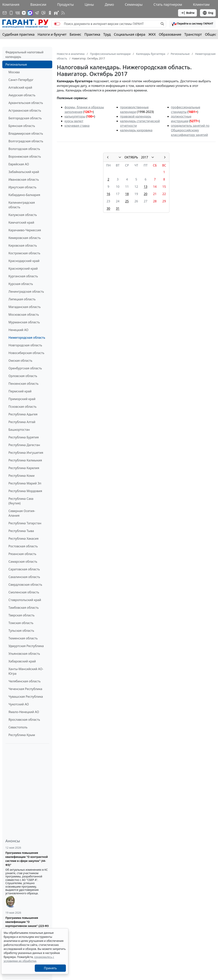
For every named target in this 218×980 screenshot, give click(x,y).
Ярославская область (24, 720)
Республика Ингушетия (26, 453)
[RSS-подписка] (63, 13)
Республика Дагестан (24, 445)
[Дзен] (24, 13)
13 (146, 187)
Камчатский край (21, 222)
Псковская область (22, 407)
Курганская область (23, 276)
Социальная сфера (130, 34)
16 (108, 194)
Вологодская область (24, 149)
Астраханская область (25, 110)
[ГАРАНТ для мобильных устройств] (11, 13)
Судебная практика (18, 34)
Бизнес (75, 34)
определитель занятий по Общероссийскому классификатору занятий (190, 130)
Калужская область (23, 215)
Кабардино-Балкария (24, 195)
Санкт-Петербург (21, 80)
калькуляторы (75, 116)
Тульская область (21, 631)
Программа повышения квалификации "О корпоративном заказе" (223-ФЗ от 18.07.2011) (27, 924)
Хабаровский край (22, 661)
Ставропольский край (25, 600)
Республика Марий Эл (25, 483)
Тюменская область (23, 638)
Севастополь (18, 727)
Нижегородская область (27, 338)
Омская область (20, 361)
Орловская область (23, 376)
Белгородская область (25, 118)
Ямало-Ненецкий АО (24, 712)
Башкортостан (19, 430)
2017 (145, 157)
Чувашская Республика (26, 697)
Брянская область (22, 126)
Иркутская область (22, 187)
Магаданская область (25, 307)
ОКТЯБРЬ (131, 157)
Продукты (65, 4)
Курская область (21, 284)
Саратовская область (24, 569)
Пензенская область (24, 384)
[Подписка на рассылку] (5, 13)
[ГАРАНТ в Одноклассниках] (50, 13)
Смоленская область (24, 592)
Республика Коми (22, 476)
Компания (11, 4)
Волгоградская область (26, 141)
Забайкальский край (24, 172)
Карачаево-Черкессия (25, 230)
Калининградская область (22, 205)
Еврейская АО (19, 164)
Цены (89, 4)
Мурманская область (24, 322)
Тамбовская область (24, 608)
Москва (14, 72)
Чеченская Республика (25, 689)
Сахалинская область (24, 577)
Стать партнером (168, 4)
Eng (208, 13)
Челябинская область (24, 681)
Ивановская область (24, 180)
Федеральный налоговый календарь (24, 54)
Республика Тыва (21, 531)
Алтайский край (20, 87)
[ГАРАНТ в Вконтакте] (18, 13)
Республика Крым (22, 735)
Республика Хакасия (23, 539)
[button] (192, 24)
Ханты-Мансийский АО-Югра (26, 671)
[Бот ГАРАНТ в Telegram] (43, 13)
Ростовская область (23, 546)
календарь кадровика (136, 130)
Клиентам (201, 4)
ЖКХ (152, 34)
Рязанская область (22, 554)
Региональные (16, 64)
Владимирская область (26, 133)
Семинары (134, 4)
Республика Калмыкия (25, 460)
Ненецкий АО (18, 330)
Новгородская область (25, 345)
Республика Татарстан (25, 523)
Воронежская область (25, 156)
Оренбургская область (25, 368)
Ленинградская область (26, 292)
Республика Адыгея (23, 414)
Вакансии (38, 4)
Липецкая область (22, 299)
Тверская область (22, 615)
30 (108, 208)
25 (127, 201)
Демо (109, 4)
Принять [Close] (50, 968)
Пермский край (20, 391)
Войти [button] (188, 13)
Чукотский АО (19, 704)
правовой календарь (136, 116)
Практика (92, 34)
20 (146, 194)
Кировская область (23, 245)
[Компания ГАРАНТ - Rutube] (56, 13)
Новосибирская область (26, 353)
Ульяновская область (24, 654)
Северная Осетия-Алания (22, 513)
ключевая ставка (77, 126)
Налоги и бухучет (52, 34)
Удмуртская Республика (26, 646)
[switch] (57, 24)
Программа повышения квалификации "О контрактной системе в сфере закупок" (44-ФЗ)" (27, 859)
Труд (107, 34)
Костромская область (24, 253)
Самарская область (23, 562)
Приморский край (22, 399)
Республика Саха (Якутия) (21, 501)
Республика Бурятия (24, 437)
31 (118, 208)
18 (127, 194)
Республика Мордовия (25, 491)
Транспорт (193, 34)
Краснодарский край (24, 261)
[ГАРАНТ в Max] (30, 13)
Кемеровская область (25, 238)
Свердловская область (25, 585)
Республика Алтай (22, 422)
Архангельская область (26, 103)
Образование (170, 34)
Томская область (21, 623)
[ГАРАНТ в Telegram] (37, 13)
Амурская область (22, 95)
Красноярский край (23, 268)
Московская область (24, 315)
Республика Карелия (24, 468)
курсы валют (74, 121)
